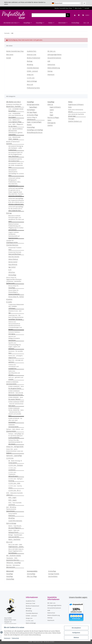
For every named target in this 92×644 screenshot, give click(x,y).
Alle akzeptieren (76, 628)
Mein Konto (78, 8)
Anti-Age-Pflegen (32, 112)
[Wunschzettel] (79, 15)
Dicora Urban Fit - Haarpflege (14, 287)
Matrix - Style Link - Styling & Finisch (14, 531)
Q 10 (10, 270)
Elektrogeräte (52, 123)
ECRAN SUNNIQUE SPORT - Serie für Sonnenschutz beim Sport (16, 404)
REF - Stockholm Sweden (14, 555)
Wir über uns (51, 51)
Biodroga (30, 61)
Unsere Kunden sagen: (78, 597)
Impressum (8, 638)
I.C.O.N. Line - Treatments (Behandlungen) (13, 474)
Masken (29, 125)
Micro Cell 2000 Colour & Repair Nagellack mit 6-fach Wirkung (16, 551)
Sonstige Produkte (54, 574)
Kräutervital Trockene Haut (15, 249)
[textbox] (66, 3)
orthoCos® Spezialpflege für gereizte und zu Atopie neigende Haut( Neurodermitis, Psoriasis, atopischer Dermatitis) (16, 192)
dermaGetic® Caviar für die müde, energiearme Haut (16, 165)
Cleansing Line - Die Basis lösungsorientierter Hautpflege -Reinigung (16, 317)
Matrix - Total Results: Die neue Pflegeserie (15, 527)
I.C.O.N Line (10, 458)
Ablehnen (76, 638)
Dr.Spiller (9, 302)
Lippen (52, 110)
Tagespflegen (33, 107)
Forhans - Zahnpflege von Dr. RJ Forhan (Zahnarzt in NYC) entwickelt (16, 436)
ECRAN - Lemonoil (32, 71)
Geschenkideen (53, 576)
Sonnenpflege (31, 574)
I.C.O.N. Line (31, 78)
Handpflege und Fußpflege (35, 130)
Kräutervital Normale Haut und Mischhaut (15, 253)
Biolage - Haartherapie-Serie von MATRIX (15, 536)
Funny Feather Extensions (13, 514)
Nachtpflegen (31, 110)
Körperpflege (31, 127)
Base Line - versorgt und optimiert (16, 361)
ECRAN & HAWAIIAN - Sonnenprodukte (13, 383)
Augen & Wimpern (55, 107)
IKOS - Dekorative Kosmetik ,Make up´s (14, 494)
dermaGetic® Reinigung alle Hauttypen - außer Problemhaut (16, 148)
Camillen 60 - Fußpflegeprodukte (12, 241)
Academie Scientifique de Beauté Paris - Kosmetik (14, 105)
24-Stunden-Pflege (32, 115)
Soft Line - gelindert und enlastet (16, 378)
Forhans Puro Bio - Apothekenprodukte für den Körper (15, 442)
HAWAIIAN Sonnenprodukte (13, 426)
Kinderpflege (52, 571)
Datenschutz (16, 638)
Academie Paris (32, 51)
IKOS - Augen (12, 497)
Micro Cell (30, 84)
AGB (49, 61)
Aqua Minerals (13, 264)
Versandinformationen (54, 58)
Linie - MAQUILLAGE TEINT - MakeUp (14, 138)
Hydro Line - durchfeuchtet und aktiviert (14, 373)
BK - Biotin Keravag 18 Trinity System (15, 462)
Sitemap (50, 71)
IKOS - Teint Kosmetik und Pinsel (15, 504)
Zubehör (50, 125)
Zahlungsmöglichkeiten (55, 54)
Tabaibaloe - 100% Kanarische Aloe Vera (13, 559)
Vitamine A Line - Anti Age (15, 312)
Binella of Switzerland (34, 58)
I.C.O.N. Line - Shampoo (16, 465)
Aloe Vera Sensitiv (14, 257)
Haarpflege (10, 576)
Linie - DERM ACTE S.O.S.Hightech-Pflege (15, 121)
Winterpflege (12, 275)
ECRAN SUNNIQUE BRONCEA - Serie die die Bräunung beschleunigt (16, 393)
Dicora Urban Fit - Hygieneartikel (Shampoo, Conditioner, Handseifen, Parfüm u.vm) (14, 280)
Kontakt (87, 8)
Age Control (12, 267)
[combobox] (66, 3)
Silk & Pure (12, 272)
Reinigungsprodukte (33, 104)
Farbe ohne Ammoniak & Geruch (76, 111)
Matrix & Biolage (32, 81)
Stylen (49, 120)
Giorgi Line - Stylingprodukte (15, 447)
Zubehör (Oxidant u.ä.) (75, 121)
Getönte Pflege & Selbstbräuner (32, 118)
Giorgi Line (30, 74)
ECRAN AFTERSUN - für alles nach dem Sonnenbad (15, 420)
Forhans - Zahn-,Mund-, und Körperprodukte (15, 430)
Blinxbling (30, 64)
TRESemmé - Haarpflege (14, 563)
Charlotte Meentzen (33, 68)
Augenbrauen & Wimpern (76, 104)
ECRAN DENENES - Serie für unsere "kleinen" (16, 398)
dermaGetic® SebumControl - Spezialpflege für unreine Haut (16, 173)
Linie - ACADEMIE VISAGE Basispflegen (16, 110)
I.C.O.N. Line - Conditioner (13, 469)
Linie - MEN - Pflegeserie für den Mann (16, 125)
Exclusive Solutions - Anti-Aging (15, 333)
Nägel (51, 115)
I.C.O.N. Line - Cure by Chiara (15, 487)
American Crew (32, 54)
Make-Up (50, 104)
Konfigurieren (76, 633)
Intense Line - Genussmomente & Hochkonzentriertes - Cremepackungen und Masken (15, 326)
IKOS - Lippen (13, 500)
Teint (51, 112)
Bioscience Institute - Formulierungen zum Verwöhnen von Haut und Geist (16, 219)
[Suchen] (49, 15)
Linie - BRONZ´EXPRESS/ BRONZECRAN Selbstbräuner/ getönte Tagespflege (16, 132)
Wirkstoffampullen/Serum (35, 132)
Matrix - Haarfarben (14, 539)
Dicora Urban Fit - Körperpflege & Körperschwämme (14, 292)
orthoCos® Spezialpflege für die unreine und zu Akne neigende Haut (16, 209)
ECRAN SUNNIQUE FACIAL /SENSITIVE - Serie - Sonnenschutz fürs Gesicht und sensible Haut (16, 412)
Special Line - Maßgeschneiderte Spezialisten (14, 338)
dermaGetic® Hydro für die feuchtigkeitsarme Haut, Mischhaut (16, 154)
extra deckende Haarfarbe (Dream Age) (76, 115)
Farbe (70, 107)
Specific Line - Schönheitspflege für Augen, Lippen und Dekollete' (15, 346)
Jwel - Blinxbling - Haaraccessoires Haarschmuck (11, 509)
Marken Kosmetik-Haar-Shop (63, 8)
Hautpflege (10, 574)
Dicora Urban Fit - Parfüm (16, 297)
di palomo (9, 299)
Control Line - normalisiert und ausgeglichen (14, 367)
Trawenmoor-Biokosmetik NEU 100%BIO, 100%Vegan (16, 306)
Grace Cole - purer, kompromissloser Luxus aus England (15, 451)
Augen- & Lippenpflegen (34, 122)
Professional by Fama (33, 88)
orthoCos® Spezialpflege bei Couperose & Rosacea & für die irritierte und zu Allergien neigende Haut (16, 201)
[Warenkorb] (86, 15)
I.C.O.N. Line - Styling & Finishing (15, 480)
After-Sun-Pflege (32, 576)
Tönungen (71, 119)
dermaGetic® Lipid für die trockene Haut (15, 160)
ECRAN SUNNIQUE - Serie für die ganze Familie (16, 387)
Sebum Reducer (13, 259)
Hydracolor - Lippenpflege (14, 456)
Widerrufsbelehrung (54, 68)
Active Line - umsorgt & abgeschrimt (15, 357)
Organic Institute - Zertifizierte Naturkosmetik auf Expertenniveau (14, 235)
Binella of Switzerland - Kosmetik (13, 143)
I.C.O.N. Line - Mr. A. (15, 490)
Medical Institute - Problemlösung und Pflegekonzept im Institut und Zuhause (16, 227)
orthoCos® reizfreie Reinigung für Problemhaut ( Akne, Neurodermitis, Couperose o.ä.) (15, 182)
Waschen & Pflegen (53, 117)
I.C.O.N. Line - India (14, 483)
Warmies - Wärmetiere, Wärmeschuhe (13, 566)
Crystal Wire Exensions (15, 521)
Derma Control (13, 262)
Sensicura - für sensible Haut (16, 352)
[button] (75, 15)
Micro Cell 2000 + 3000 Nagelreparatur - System (16, 546)
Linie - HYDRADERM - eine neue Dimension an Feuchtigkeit (16, 115)
